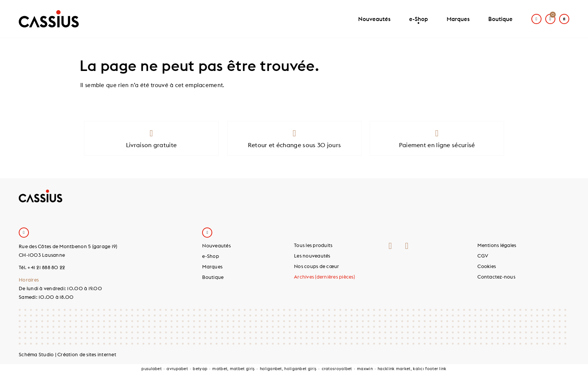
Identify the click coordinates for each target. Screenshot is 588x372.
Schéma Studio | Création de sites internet (67, 354)
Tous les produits (313, 245)
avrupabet (177, 369)
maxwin (365, 369)
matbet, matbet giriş (233, 369)
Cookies (487, 266)
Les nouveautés (312, 256)
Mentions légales (497, 245)
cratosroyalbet (337, 369)
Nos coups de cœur (316, 266)
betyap (200, 369)
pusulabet (151, 369)
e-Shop (418, 22)
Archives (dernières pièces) (324, 277)
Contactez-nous (496, 277)
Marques (458, 19)
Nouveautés (374, 19)
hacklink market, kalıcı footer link (412, 369)
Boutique (500, 19)
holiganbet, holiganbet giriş (288, 369)
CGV (483, 256)
